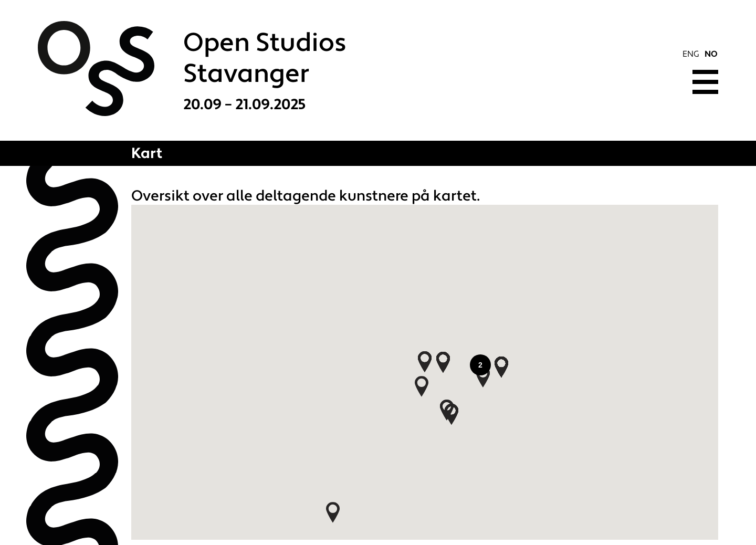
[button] (443, 362)
